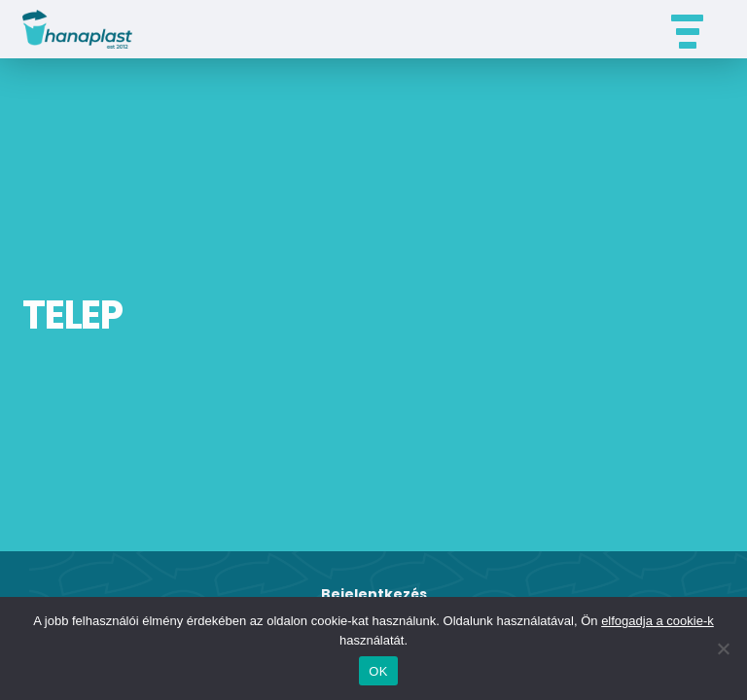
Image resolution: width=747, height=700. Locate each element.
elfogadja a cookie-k (658, 621)
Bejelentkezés (374, 594)
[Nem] (723, 648)
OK (378, 671)
